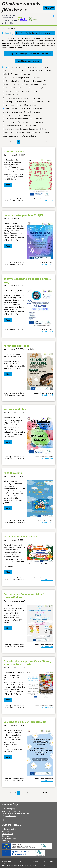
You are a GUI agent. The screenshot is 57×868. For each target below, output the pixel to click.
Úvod (4, 28)
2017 (20, 67)
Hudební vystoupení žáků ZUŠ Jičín (24, 215)
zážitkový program (12, 136)
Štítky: (4, 67)
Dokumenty (7, 836)
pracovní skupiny (24, 101)
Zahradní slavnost (14, 152)
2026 (49, 71)
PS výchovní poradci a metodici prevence (21, 129)
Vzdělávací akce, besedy (28, 61)
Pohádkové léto (13, 473)
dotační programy (12, 84)
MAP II (38, 91)
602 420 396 (11, 816)
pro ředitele (9, 105)
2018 (29, 67)
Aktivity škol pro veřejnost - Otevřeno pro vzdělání (29, 54)
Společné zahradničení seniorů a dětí (25, 722)
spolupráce (9, 132)
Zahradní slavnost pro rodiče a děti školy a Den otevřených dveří (28, 663)
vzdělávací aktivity (41, 132)
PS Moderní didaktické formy (32, 122)
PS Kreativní (25, 115)
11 (40, 142)
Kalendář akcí (7, 834)
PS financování (35, 112)
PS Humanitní (10, 115)
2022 (15, 71)
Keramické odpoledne (16, 346)
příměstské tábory (42, 101)
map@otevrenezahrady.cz (18, 813)
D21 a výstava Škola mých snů (17, 81)
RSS (19, 33)
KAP (14, 88)
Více (8, 185)
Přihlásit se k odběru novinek (40, 33)
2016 (12, 67)
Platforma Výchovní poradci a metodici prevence (24, 98)
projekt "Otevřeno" (12, 108)
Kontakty (5, 841)
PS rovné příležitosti (13, 126)
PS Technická (30, 126)
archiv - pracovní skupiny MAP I (17, 77)
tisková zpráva (24, 132)
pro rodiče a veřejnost (27, 105)
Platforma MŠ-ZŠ (11, 95)
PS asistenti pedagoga (33, 108)
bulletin (37, 77)
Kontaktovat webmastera (40, 861)
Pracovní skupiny (9, 838)
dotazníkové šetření (31, 84)
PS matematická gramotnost (16, 119)
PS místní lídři (10, 122)
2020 (46, 67)
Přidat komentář (47, 201)
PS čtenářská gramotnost (15, 112)
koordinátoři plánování (40, 88)
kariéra (23, 88)
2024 (32, 71)
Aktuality (5, 831)
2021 (6, 71)
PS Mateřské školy (39, 119)
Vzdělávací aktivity (9, 829)
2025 (40, 71)
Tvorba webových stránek (21, 865)
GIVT (6, 88)
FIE (45, 84)
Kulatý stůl (9, 91)
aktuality (26, 74)
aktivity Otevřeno (11, 74)
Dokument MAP (40, 81)
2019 (37, 67)
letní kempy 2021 (24, 91)
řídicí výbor (47, 129)
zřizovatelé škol (30, 136)
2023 (23, 71)
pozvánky (8, 101)
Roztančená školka (15, 409)
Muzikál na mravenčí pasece (20, 537)
